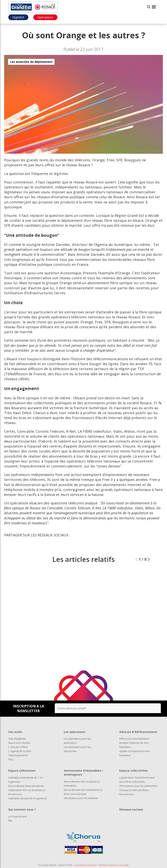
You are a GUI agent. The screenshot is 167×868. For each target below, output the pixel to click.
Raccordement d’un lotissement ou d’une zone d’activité (83, 792)
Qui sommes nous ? (22, 809)
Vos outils (15, 732)
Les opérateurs (75, 732)
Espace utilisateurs (22, 771)
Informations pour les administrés (138, 786)
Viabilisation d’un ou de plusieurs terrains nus (27, 792)
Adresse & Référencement (138, 732)
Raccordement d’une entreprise (26, 786)
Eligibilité (18, 17)
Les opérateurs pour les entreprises (77, 749)
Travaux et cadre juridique (134, 790)
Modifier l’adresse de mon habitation (134, 745)
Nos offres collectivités (132, 782)
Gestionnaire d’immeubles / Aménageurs (83, 773)
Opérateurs (45, 17)
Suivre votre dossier (19, 743)
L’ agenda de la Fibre (20, 751)
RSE (10, 821)
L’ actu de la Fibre (18, 747)
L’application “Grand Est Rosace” (137, 778)
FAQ (11, 759)
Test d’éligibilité (17, 739)
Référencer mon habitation (134, 739)
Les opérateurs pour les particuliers (77, 741)
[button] (149, 570)
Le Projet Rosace (18, 817)
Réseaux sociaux (131, 809)
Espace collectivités (134, 771)
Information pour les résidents (81, 798)
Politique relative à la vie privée (114, 865)
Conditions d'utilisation (86, 865)
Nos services (126, 794)
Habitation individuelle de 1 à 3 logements (26, 780)
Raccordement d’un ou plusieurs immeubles (82, 784)
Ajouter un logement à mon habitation (135, 753)
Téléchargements (18, 755)
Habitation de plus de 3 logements (28, 798)
